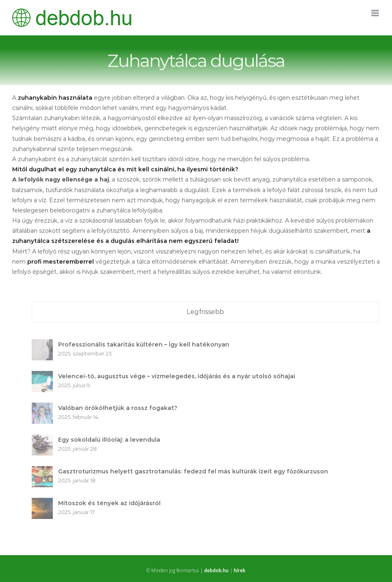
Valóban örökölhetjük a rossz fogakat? (120, 408)
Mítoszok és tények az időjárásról (111, 503)
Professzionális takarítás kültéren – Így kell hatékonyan (146, 344)
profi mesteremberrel (61, 262)
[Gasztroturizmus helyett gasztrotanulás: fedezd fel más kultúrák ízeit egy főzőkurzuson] (44, 471)
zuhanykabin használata (55, 98)
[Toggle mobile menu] (376, 13)
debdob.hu (216, 570)
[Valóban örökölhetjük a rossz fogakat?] (44, 408)
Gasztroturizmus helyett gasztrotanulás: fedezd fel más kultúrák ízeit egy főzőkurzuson (195, 471)
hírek (240, 570)
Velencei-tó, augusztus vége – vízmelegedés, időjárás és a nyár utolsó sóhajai (179, 376)
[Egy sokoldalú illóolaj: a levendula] (44, 439)
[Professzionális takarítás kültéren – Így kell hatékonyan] (44, 344)
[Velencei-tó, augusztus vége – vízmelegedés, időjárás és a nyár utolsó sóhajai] (44, 376)
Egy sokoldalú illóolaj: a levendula (111, 440)
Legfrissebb (207, 312)
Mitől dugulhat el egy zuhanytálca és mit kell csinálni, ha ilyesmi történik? (125, 170)
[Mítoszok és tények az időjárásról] (44, 503)
